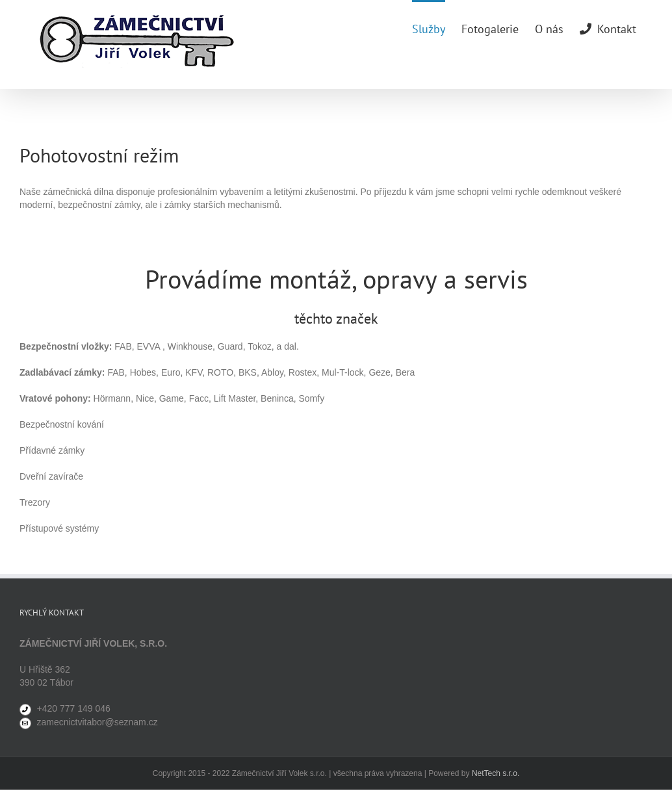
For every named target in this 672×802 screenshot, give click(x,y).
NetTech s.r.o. (496, 773)
